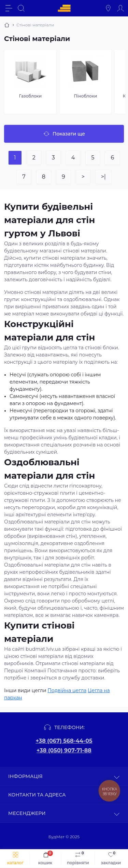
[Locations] (108, 8)
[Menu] (9, 8)
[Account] (120, 8)
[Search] (21, 8)
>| (103, 177)
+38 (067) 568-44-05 (64, 741)
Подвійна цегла (67, 690)
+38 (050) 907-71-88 (64, 750)
